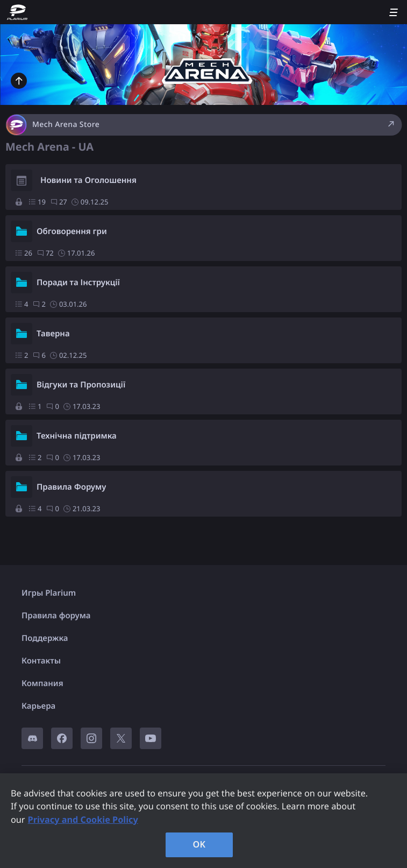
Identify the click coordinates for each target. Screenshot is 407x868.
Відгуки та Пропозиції (81, 385)
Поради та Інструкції (78, 283)
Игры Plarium (49, 593)
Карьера (38, 706)
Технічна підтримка (77, 436)
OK (199, 844)
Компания (42, 683)
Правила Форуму (71, 487)
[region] (204, 821)
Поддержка (45, 638)
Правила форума (56, 616)
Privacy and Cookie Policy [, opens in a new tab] (83, 820)
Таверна (53, 334)
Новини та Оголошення (88, 180)
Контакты (41, 661)
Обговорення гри (72, 231)
